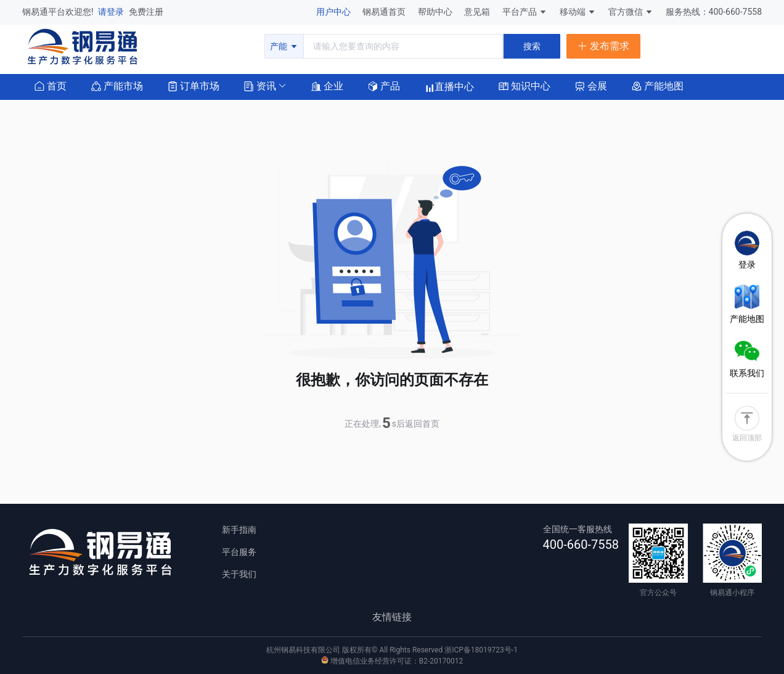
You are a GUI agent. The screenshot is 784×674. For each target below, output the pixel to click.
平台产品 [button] (520, 12)
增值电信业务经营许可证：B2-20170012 (392, 661)
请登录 (112, 12)
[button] (260, 85)
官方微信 (631, 12)
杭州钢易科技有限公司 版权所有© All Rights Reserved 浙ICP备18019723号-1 (392, 650)
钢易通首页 (385, 12)
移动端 (578, 12)
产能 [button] (284, 46)
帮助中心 (436, 12)
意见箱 (478, 12)
